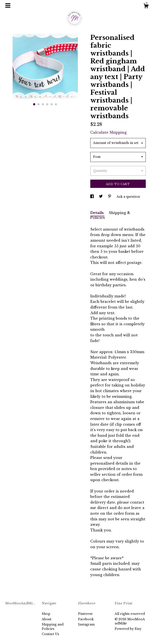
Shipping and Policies (53, 627)
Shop (46, 614)
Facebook (86, 619)
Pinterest (85, 614)
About (47, 619)
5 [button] (52, 104)
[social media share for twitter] (101, 197)
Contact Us (50, 634)
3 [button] (43, 104)
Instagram (86, 624)
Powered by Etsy (128, 629)
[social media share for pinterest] (110, 197)
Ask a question (128, 197)
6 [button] (56, 104)
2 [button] (39, 104)
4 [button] (47, 104)
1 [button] (34, 104)
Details (97, 213)
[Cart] (146, 7)
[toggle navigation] (8, 5)
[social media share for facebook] (92, 197)
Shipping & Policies (110, 215)
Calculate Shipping (108, 132)
